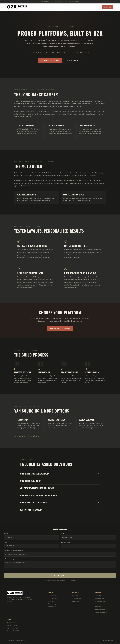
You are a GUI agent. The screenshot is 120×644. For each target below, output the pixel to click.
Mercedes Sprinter (76, 599)
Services (78, 7)
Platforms (68, 7)
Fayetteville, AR (75, 2)
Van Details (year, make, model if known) (14, 551)
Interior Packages (99, 599)
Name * (6, 534)
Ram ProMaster (76, 601)
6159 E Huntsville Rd (12, 628)
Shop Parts (51, 601)
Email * (63, 534)
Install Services (53, 599)
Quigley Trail (98, 596)
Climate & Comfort (100, 601)
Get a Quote (108, 7)
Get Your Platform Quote (60, 328)
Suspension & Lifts (100, 609)
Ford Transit (75, 596)
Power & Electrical (100, 604)
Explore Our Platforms (50, 60)
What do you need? (66, 542)
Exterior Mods (98, 607)
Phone (6, 542)
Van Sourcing (52, 604)
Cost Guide (88, 7)
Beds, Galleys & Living (101, 612)
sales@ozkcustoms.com (60, 2)
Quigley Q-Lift (52, 607)
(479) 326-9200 (45, 2)
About (97, 7)
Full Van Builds (52, 596)
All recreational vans (36, 436)
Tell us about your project (10, 559)
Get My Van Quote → (60, 576)
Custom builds (20, 436)
